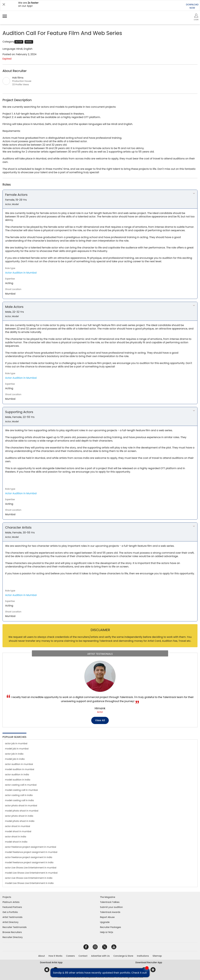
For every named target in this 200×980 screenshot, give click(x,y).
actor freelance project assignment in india (29, 857)
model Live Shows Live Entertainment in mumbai (31, 873)
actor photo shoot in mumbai (21, 806)
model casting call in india (19, 800)
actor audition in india (17, 775)
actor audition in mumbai (19, 764)
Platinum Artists (11, 902)
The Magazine (108, 897)
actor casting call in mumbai (21, 785)
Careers (70, 956)
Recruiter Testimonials (15, 927)
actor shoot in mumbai (17, 826)
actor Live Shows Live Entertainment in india (29, 878)
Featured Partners (12, 907)
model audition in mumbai (20, 769)
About (42, 956)
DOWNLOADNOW (192, 6)
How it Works (56, 956)
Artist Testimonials (12, 917)
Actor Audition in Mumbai (21, 273)
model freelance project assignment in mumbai (31, 852)
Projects (7, 897)
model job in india (15, 759)
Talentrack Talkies (110, 902)
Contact (83, 956)
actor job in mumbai (16, 743)
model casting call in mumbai (21, 790)
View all (100, 720)
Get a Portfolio (10, 912)
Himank (100, 708)
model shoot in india (16, 842)
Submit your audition (111, 907)
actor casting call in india (19, 795)
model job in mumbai (17, 749)
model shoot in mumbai (18, 831)
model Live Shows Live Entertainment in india (29, 883)
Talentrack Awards (110, 912)
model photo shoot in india (20, 821)
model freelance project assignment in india (29, 862)
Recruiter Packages (110, 927)
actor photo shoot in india (19, 816)
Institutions (143, 956)
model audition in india (18, 780)
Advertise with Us (100, 956)
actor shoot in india (16, 837)
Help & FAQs (107, 932)
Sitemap (157, 956)
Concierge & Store (123, 956)
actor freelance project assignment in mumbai (31, 847)
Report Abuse (107, 917)
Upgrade (105, 922)
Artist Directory (10, 922)
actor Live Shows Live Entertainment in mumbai (31, 868)
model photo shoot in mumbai (22, 811)
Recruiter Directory (13, 937)
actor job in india (14, 754)
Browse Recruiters (12, 932)
